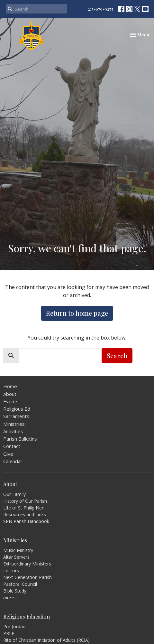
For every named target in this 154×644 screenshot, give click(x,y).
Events (11, 401)
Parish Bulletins (20, 439)
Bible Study (15, 591)
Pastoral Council (20, 584)
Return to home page (77, 313)
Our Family (14, 494)
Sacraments (16, 416)
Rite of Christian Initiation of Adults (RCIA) (46, 640)
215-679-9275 (100, 9)
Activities (13, 431)
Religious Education (27, 616)
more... (10, 597)
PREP (9, 633)
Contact (12, 446)
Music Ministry (18, 550)
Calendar (13, 461)
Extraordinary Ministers (27, 564)
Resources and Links (25, 514)
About (10, 394)
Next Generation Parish (27, 577)
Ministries (14, 424)
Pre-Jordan (14, 626)
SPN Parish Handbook (26, 521)
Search (117, 355)
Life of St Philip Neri (24, 508)
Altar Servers (16, 557)
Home (10, 386)
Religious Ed (17, 409)
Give (8, 454)
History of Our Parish (25, 501)
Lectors (11, 570)
